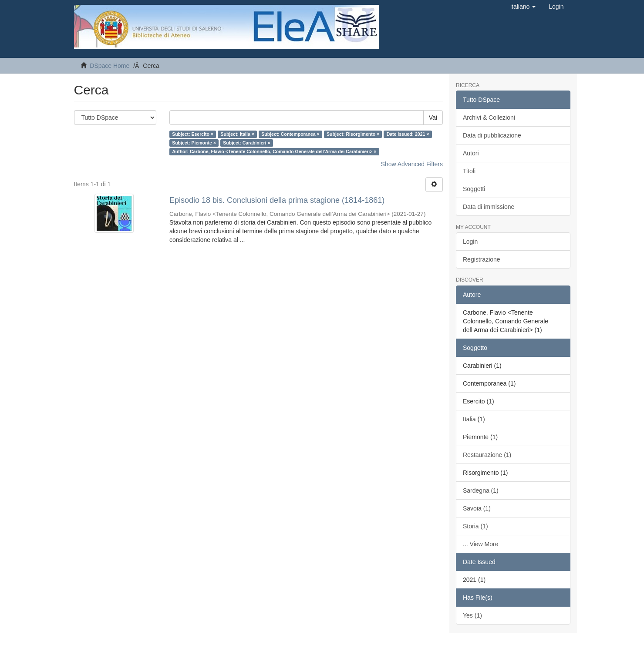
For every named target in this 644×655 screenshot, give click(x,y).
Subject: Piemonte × (194, 143)
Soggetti (474, 189)
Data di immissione (489, 207)
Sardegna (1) (481, 490)
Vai (433, 118)
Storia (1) (475, 526)
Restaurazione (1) (487, 455)
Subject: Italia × (237, 134)
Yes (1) (472, 615)
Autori (471, 153)
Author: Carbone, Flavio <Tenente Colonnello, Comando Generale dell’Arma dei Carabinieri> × (274, 151)
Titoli (469, 171)
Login (470, 242)
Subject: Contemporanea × (290, 134)
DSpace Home (110, 66)
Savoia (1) (477, 508)
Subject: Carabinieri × (246, 143)
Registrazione (482, 259)
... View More (480, 544)
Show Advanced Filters (412, 164)
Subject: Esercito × (193, 134)
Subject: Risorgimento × (353, 134)
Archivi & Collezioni (489, 118)
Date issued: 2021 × (408, 134)
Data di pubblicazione (492, 135)
